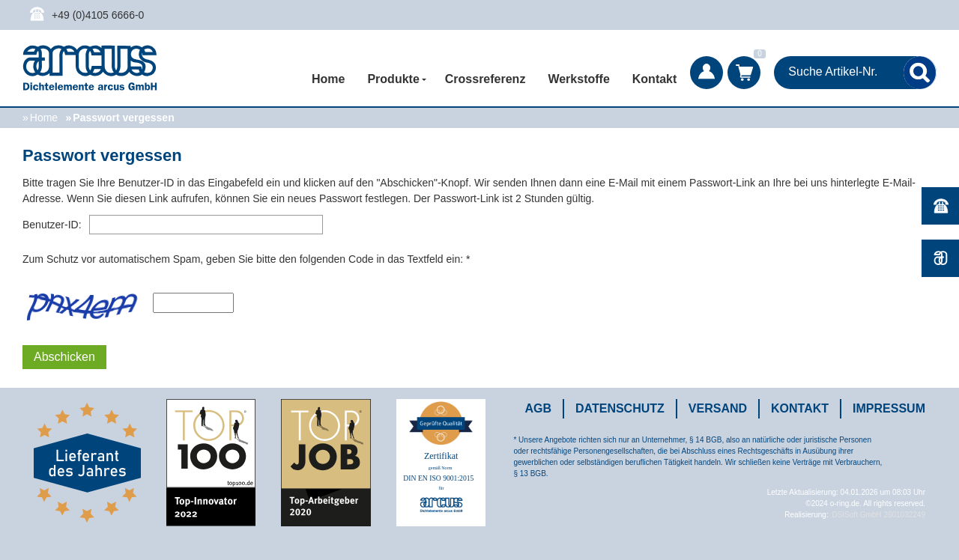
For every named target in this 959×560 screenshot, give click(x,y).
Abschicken (64, 357)
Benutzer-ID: (52, 225)
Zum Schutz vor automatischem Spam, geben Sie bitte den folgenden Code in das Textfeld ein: (243, 259)
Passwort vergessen (123, 118)
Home (328, 79)
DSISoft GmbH (856, 515)
